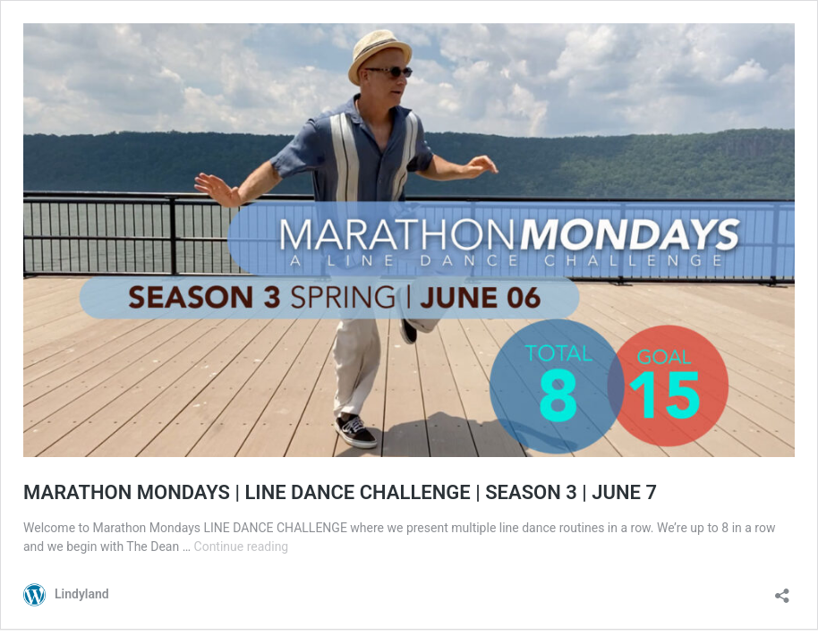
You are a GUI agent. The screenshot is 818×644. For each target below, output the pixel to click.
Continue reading (242, 547)
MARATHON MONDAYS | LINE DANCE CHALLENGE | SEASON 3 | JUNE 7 (340, 492)
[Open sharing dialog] (782, 590)
